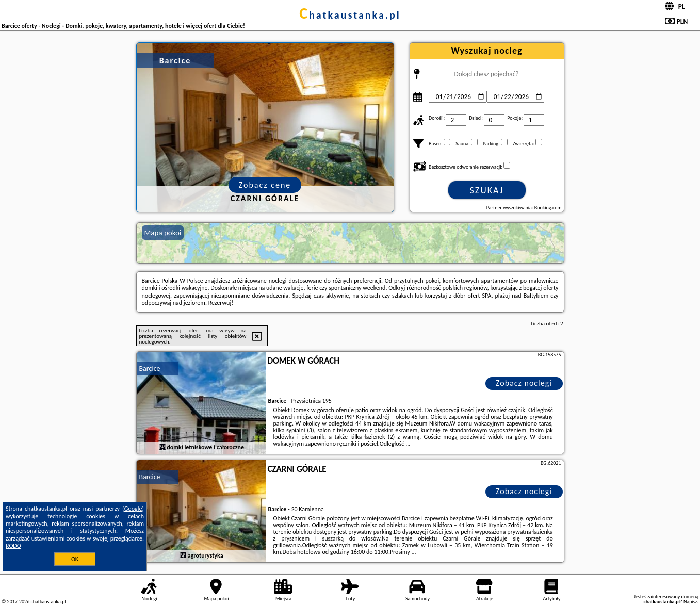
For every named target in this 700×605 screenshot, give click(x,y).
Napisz (690, 602)
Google (133, 509)
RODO (13, 546)
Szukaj (487, 190)
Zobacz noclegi (524, 383)
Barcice (150, 369)
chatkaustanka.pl (350, 15)
